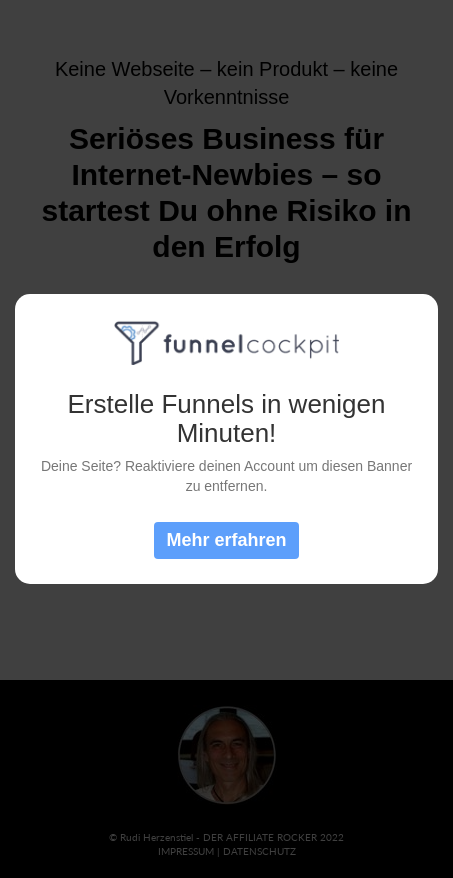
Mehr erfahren (226, 540)
